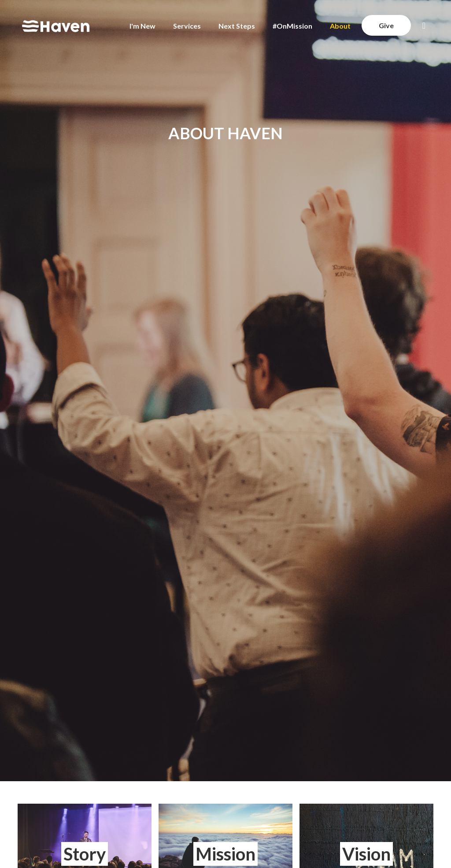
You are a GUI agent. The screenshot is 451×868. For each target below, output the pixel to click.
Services (187, 26)
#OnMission (292, 26)
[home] (56, 26)
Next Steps (237, 26)
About (340, 26)
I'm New (142, 26)
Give (386, 25)
